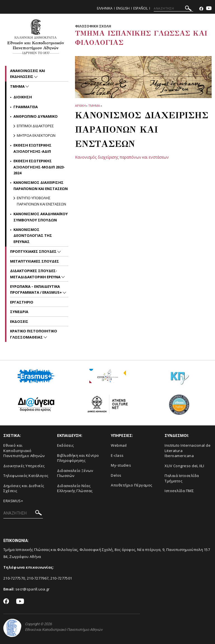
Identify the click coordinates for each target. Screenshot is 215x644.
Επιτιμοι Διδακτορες (35, 126)
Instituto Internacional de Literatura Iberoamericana (188, 450)
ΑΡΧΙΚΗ (80, 106)
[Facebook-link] (201, 9)
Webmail (119, 445)
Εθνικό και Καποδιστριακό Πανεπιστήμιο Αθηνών (24, 450)
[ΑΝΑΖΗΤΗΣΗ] (173, 8)
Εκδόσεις (65, 445)
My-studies (121, 465)
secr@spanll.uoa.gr (32, 589)
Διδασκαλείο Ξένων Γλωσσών (75, 473)
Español (141, 8)
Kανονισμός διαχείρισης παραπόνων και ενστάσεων (122, 157)
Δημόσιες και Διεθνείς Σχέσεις (24, 488)
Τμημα (94, 106)
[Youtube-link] (209, 9)
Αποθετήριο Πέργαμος (132, 485)
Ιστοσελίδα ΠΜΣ (179, 491)
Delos (116, 475)
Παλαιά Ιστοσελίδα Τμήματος (182, 478)
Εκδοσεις (19, 321)
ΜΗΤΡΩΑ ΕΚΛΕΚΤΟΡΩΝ (36, 135)
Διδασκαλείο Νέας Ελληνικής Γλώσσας (75, 488)
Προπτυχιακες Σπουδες (34, 251)
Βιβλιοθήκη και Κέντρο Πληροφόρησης (78, 458)
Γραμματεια (26, 107)
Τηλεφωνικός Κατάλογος (26, 476)
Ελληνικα (105, 8)
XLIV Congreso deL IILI (184, 466)
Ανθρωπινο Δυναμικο (36, 116)
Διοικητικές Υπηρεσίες (24, 466)
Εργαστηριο (22, 302)
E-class (117, 455)
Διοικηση (23, 97)
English (123, 8)
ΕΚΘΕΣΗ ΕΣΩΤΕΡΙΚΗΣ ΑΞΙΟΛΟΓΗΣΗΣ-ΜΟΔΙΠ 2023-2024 (39, 167)
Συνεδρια (19, 312)
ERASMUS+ (13, 501)
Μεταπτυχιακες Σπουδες (35, 261)
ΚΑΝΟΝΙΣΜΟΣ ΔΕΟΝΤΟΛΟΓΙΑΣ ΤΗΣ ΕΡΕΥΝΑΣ (33, 236)
